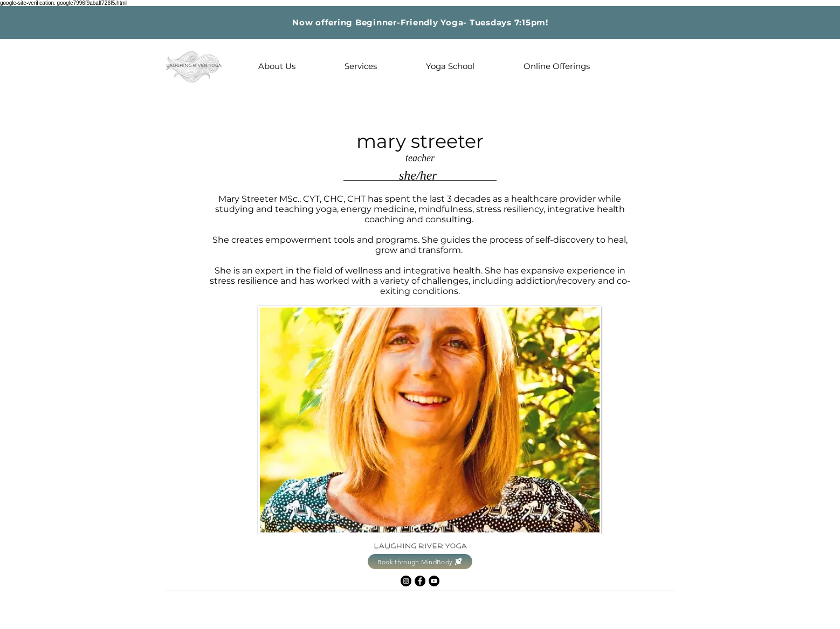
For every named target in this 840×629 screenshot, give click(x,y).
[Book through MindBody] (420, 562)
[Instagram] (406, 581)
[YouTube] (434, 581)
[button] (277, 66)
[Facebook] (420, 581)
